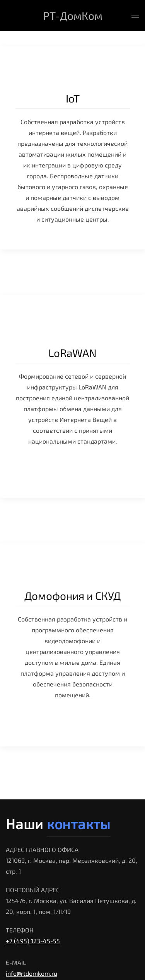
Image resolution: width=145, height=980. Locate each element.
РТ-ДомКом (73, 15)
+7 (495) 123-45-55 (33, 941)
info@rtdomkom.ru (32, 973)
